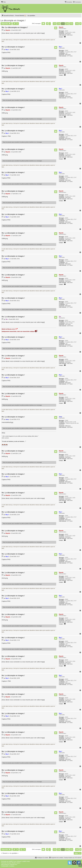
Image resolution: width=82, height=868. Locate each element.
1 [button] (50, 24)
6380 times (68, 426)
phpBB (10, 861)
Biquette (61, 27)
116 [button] (59, 24)
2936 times (70, 427)
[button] (43, 24)
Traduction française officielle (8, 863)
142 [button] (77, 24)
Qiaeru (19, 863)
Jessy (60, 417)
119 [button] (71, 24)
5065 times (70, 35)
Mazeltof (12, 864)
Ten (60, 317)
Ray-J (60, 47)
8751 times (68, 324)
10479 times (70, 326)
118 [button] (67, 24)
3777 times (70, 56)
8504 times (68, 55)
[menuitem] (3, 2)
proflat (5, 864)
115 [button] (55, 24)
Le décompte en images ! (13, 20)
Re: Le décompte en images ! (15, 27)
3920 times (68, 34)
